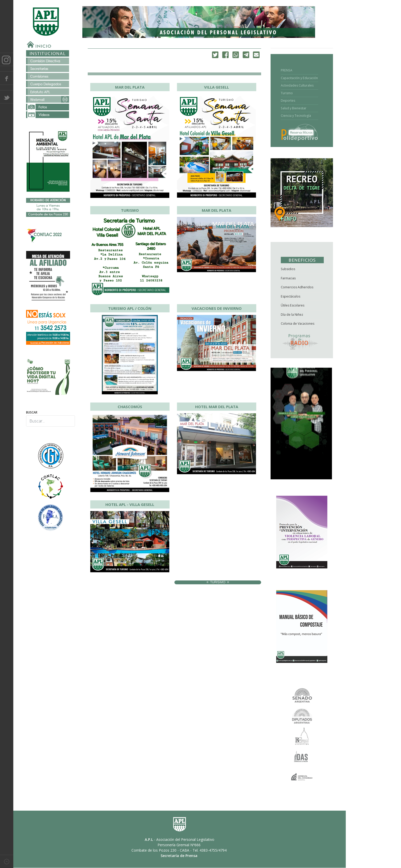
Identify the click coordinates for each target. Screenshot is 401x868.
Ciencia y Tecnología (296, 116)
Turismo (287, 93)
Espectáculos (291, 296)
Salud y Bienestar (294, 108)
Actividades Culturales (297, 85)
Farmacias (288, 278)
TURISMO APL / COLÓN (130, 308)
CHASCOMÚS (130, 407)
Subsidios (288, 269)
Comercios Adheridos (297, 287)
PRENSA (287, 70)
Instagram (7, 59)
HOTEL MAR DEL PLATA (217, 407)
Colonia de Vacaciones (298, 324)
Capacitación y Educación (299, 78)
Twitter (7, 97)
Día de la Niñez (292, 315)
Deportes (288, 100)
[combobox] (51, 421)
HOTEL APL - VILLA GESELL (130, 504)
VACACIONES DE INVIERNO (217, 308)
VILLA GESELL (216, 87)
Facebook (7, 78)
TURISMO (130, 210)
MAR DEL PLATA (130, 87)
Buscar (32, 412)
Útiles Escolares (293, 305)
